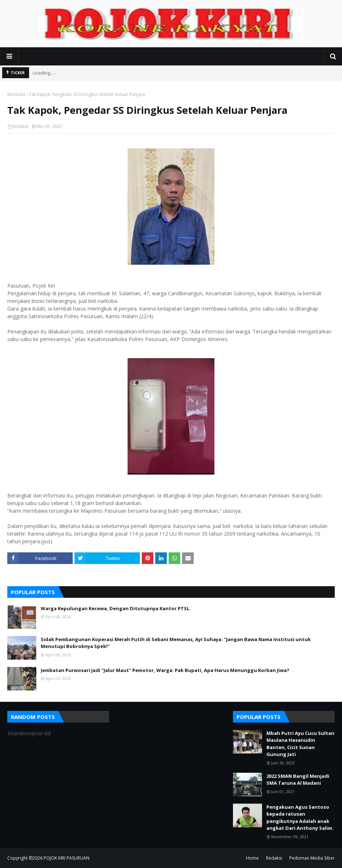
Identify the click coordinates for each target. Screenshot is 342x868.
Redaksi (20, 126)
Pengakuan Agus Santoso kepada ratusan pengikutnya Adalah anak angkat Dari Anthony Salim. (300, 818)
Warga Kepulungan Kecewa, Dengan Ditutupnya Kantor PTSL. (116, 608)
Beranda (16, 94)
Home (252, 858)
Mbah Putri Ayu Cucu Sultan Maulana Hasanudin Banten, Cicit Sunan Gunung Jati (300, 744)
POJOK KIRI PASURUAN (67, 858)
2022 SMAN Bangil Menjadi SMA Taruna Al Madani (298, 780)
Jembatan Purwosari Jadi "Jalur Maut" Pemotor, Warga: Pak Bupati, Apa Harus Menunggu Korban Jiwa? (165, 670)
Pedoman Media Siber (312, 858)
